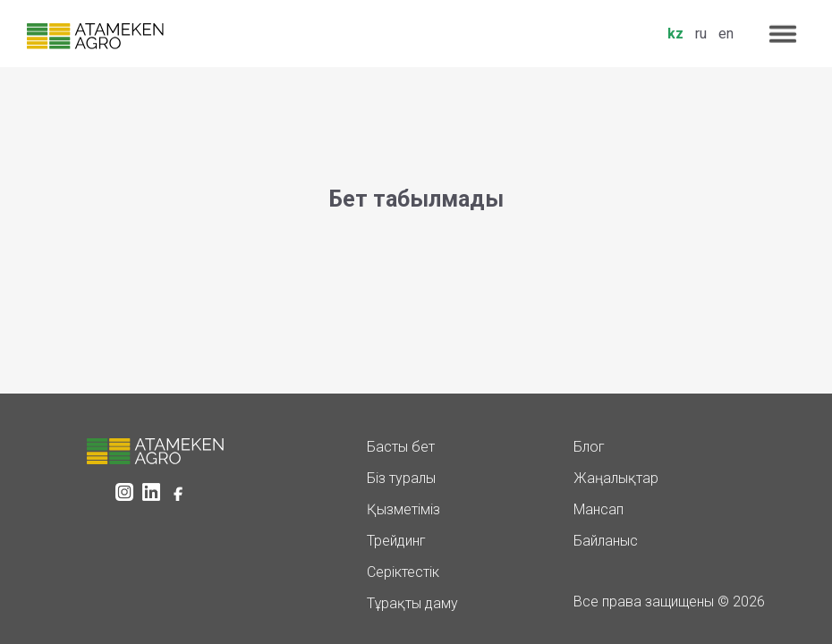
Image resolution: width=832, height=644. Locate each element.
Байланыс (606, 541)
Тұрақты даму (412, 603)
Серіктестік (403, 572)
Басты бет (401, 447)
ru (701, 34)
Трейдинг (396, 541)
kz (675, 34)
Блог (589, 447)
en (726, 34)
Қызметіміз (403, 509)
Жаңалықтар (616, 478)
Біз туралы (401, 478)
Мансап (599, 509)
